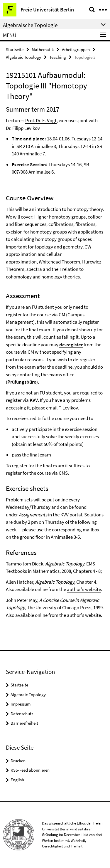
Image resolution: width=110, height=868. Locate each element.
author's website (84, 589)
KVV (34, 400)
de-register (71, 345)
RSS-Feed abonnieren (30, 770)
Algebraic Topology (23, 57)
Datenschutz (22, 714)
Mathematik (43, 49)
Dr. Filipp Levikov (23, 128)
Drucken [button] (18, 761)
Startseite (15, 49)
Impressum (21, 704)
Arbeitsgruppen (76, 49)
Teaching (58, 57)
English (17, 780)
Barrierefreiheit (24, 723)
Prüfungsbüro (22, 382)
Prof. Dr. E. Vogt (41, 120)
